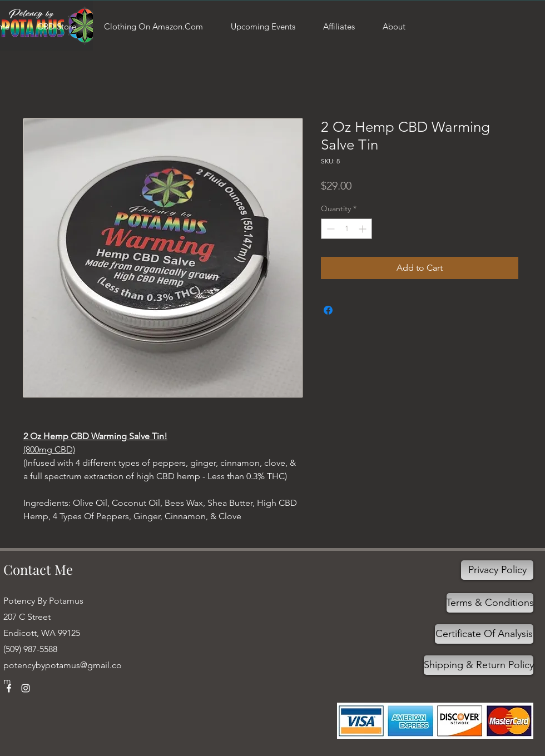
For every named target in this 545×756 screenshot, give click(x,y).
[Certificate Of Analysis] (484, 634)
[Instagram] (26, 688)
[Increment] (363, 229)
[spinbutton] (346, 229)
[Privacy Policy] (497, 570)
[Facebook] (9, 688)
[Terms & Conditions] (490, 603)
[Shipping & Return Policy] (479, 665)
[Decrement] (330, 229)
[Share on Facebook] (328, 310)
